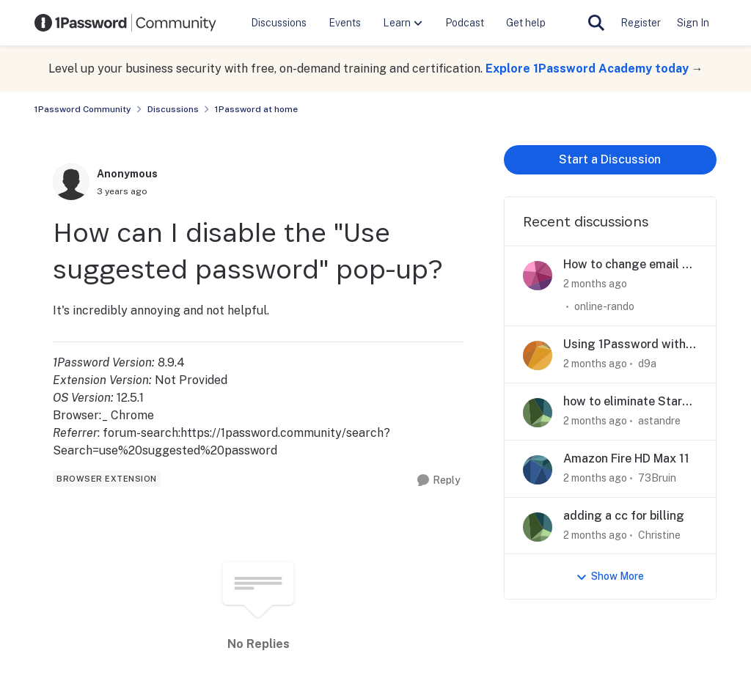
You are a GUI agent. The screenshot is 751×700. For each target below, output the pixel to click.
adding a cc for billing (624, 516)
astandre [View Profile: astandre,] (659, 421)
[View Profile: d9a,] (538, 355)
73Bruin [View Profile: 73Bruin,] (657, 478)
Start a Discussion (610, 159)
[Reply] (439, 480)
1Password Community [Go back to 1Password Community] (83, 109)
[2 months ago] (595, 284)
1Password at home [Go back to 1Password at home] (256, 109)
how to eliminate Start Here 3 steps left (625, 402)
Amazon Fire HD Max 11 (626, 458)
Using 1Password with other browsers (624, 345)
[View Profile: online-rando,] (538, 276)
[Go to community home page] (125, 23)
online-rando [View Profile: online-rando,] (604, 306)
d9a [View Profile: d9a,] (647, 364)
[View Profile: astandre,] (538, 413)
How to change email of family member (629, 265)
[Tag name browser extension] (107, 479)
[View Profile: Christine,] (538, 527)
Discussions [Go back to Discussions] (173, 109)
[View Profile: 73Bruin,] (538, 470)
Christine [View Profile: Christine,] (659, 534)
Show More (610, 576)
